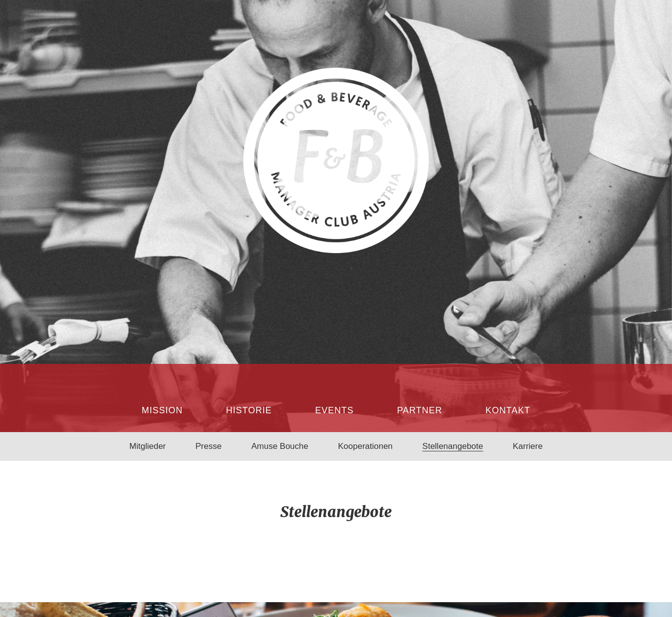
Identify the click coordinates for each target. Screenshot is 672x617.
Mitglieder (148, 446)
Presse (208, 446)
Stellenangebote (453, 446)
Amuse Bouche (280, 446)
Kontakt (508, 410)
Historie (249, 410)
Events (334, 410)
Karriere (528, 446)
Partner (420, 410)
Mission (162, 410)
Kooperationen (365, 446)
